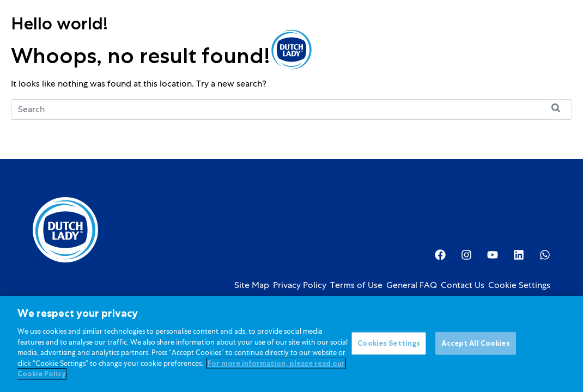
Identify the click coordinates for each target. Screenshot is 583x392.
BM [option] (497, 51)
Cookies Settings (389, 344)
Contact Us (463, 285)
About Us (352, 49)
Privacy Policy (300, 285)
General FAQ (412, 285)
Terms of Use (356, 285)
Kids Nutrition (165, 49)
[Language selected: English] (497, 50)
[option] (497, 51)
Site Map (252, 285)
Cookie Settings (519, 285)
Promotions (227, 49)
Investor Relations (420, 49)
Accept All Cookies (475, 344)
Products (104, 49)
